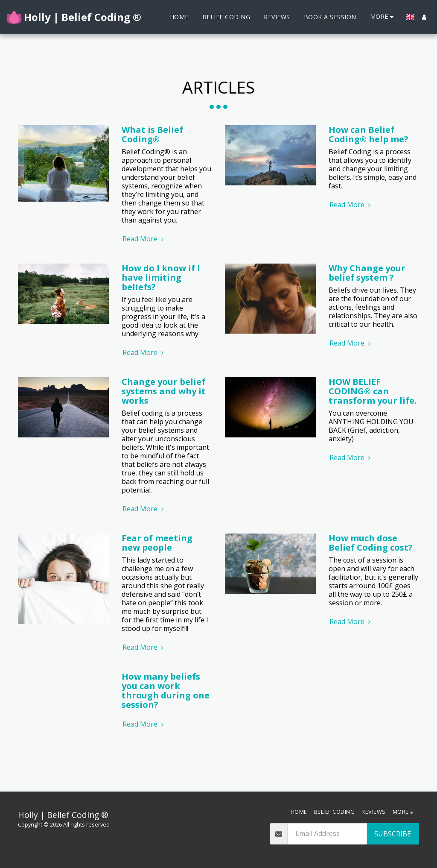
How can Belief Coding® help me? (369, 134)
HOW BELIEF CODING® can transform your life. (373, 391)
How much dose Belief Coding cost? (371, 543)
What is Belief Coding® (152, 134)
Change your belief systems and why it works (164, 391)
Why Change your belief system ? (367, 273)
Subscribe (393, 834)
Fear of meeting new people (157, 543)
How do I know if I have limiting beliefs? (161, 277)
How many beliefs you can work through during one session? (166, 691)
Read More (144, 239)
